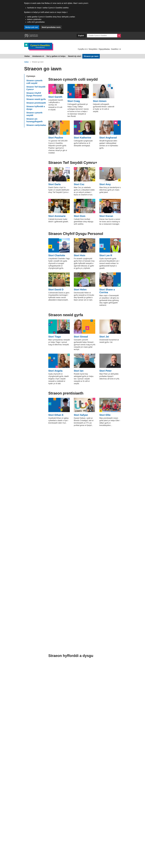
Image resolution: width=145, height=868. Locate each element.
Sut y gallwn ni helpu (53, 56)
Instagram (85, 810)
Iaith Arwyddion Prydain (38, 827)
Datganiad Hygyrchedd (74, 856)
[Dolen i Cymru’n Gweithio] (39, 47)
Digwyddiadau (104, 49)
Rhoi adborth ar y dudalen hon (35, 831)
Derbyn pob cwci (32, 27)
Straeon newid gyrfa (36, 99)
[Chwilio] (119, 36)
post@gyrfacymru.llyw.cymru (47, 816)
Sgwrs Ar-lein (34, 822)
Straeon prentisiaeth (36, 102)
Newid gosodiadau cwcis (52, 27)
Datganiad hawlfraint (38, 856)
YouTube (84, 815)
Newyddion (93, 49)
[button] (33, 844)
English (81, 36)
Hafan (27, 56)
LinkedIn (113, 810)
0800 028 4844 (40, 810)
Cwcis (26, 856)
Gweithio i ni (116, 49)
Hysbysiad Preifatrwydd (56, 856)
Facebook (99, 810)
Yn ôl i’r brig (52, 843)
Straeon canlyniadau (36, 125)
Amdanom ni (37, 56)
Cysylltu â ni (83, 49)
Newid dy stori (70, 56)
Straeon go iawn (86, 56)
